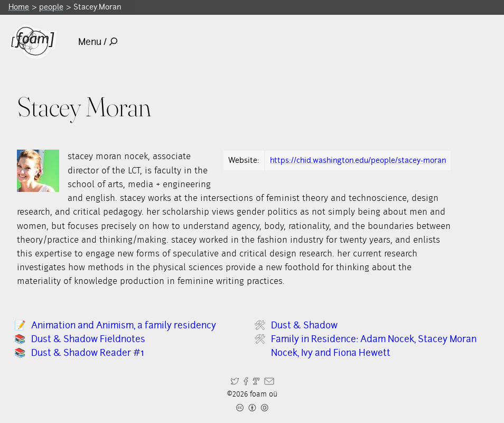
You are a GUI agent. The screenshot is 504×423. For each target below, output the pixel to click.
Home (19, 7)
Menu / (98, 42)
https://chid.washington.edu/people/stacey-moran (358, 160)
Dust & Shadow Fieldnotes (88, 339)
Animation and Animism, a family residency (124, 325)
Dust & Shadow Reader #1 (87, 352)
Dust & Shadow (304, 325)
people (51, 7)
